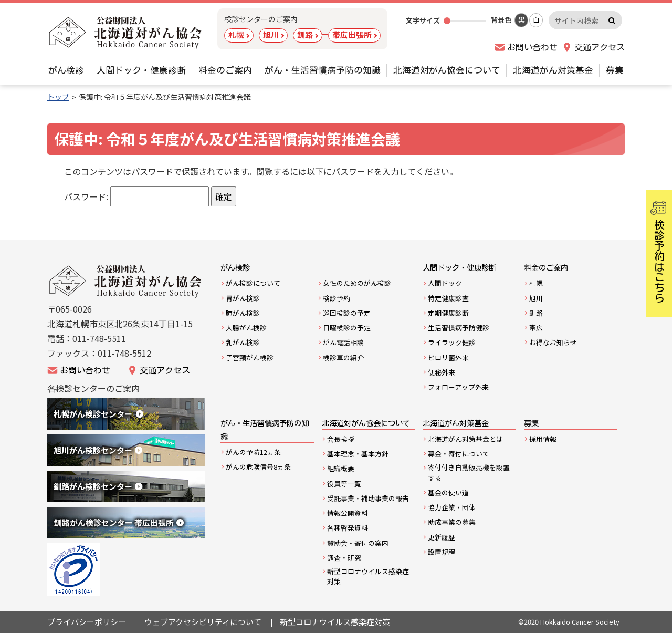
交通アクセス (600, 47)
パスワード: (136, 196)
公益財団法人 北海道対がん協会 (126, 33)
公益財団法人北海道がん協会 (126, 281)
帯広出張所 (352, 34)
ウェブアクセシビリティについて (203, 622)
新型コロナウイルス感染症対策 (335, 622)
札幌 (236, 34)
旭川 (271, 34)
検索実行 (612, 20)
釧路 (305, 34)
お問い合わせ (532, 47)
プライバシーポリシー (87, 622)
